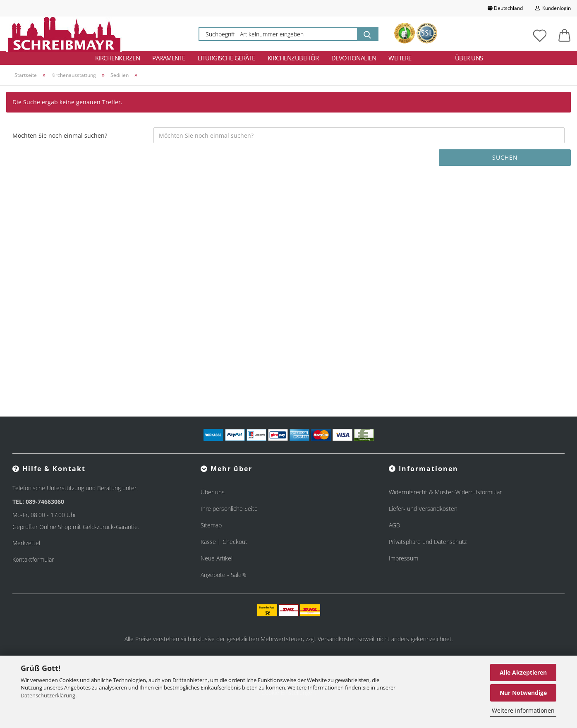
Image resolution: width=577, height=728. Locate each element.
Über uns (469, 58)
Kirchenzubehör (293, 58)
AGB (394, 525)
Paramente (169, 58)
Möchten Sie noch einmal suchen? (60, 135)
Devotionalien (354, 58)
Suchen (505, 157)
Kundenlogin (553, 8)
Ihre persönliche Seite (229, 509)
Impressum (403, 558)
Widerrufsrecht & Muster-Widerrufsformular (445, 492)
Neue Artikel (217, 558)
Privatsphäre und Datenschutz (428, 542)
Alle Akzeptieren (523, 672)
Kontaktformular (33, 559)
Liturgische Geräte (226, 58)
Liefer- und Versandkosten (423, 509)
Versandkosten (337, 639)
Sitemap (211, 525)
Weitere (400, 58)
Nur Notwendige (523, 693)
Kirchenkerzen (118, 58)
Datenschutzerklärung (48, 695)
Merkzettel (26, 543)
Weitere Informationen (523, 710)
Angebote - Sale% (223, 575)
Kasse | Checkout (224, 542)
